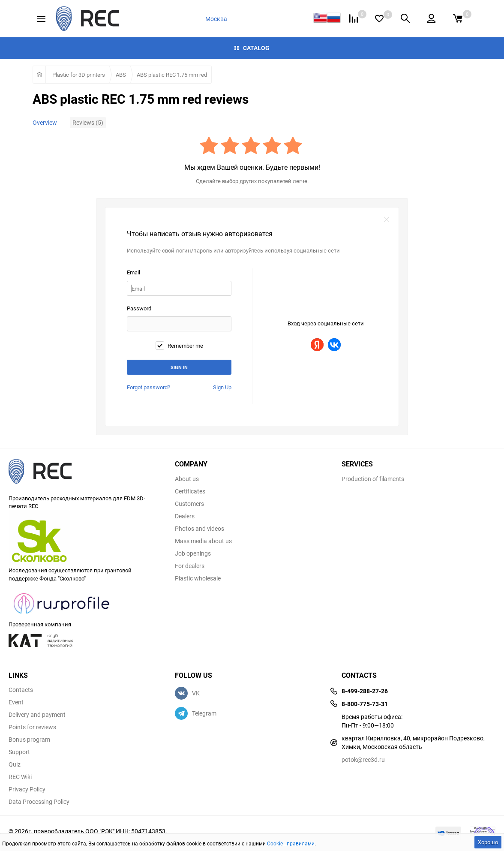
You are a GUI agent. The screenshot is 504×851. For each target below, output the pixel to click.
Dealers (185, 516)
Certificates (190, 491)
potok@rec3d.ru (363, 759)
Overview (45, 122)
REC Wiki (20, 777)
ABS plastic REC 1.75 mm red (172, 75)
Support (19, 752)
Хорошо (488, 842)
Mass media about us (203, 541)
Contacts (21, 690)
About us (187, 479)
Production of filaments (373, 479)
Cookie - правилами (291, 843)
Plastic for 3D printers (79, 75)
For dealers (190, 566)
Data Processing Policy (39, 802)
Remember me (179, 346)
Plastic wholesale (198, 578)
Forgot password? (148, 387)
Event (16, 702)
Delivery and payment (37, 715)
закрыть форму (387, 220)
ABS (121, 75)
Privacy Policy (27, 789)
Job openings (193, 553)
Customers (189, 504)
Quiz (15, 764)
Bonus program (29, 740)
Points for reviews (32, 727)
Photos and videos (199, 529)
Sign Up (222, 387)
